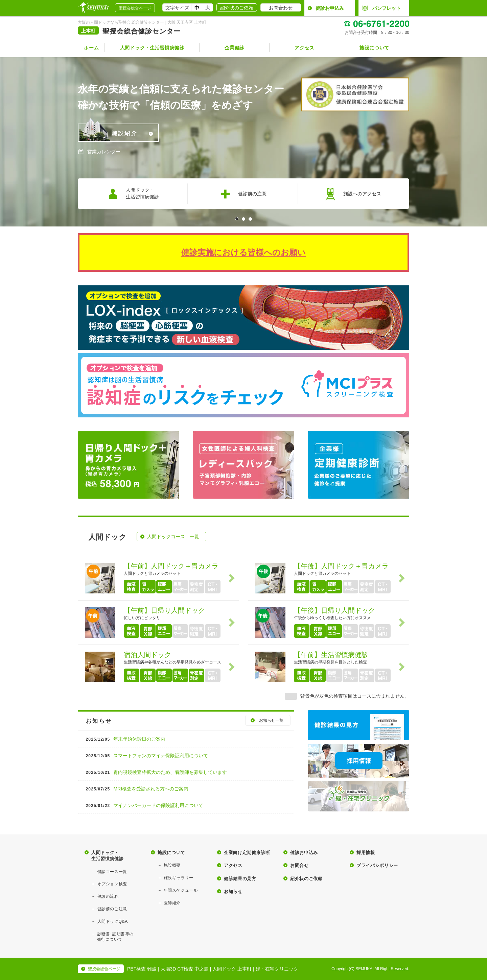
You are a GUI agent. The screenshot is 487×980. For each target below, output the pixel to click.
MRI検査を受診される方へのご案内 (137, 789)
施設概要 (172, 865)
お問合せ (299, 865)
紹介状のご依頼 (237, 8)
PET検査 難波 (142, 969)
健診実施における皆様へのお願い (243, 252)
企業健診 (235, 48)
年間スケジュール (181, 890)
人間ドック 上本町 (232, 969)
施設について (374, 48)
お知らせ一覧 (271, 720)
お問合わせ (281, 8)
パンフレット (381, 8)
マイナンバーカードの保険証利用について (144, 805)
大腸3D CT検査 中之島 (185, 969)
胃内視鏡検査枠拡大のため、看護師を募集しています (156, 772)
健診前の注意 (243, 194)
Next (478, 142)
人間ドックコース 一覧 (173, 537)
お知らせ (233, 891)
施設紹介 (117, 132)
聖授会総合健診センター (142, 31)
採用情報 (366, 853)
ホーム (91, 48)
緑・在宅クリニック (277, 969)
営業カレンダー (104, 152)
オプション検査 (112, 884)
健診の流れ (108, 896)
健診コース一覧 (112, 872)
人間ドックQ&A (113, 921)
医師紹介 (172, 903)
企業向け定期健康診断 (247, 853)
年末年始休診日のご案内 (125, 739)
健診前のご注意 (112, 909)
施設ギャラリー (179, 878)
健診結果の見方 (240, 879)
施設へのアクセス (353, 194)
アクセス (305, 48)
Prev (9, 142)
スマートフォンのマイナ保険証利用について (146, 756)
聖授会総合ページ (135, 8)
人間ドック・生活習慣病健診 (152, 48)
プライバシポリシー (377, 865)
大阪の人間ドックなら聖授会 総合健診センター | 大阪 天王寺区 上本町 (142, 22)
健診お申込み (330, 8)
